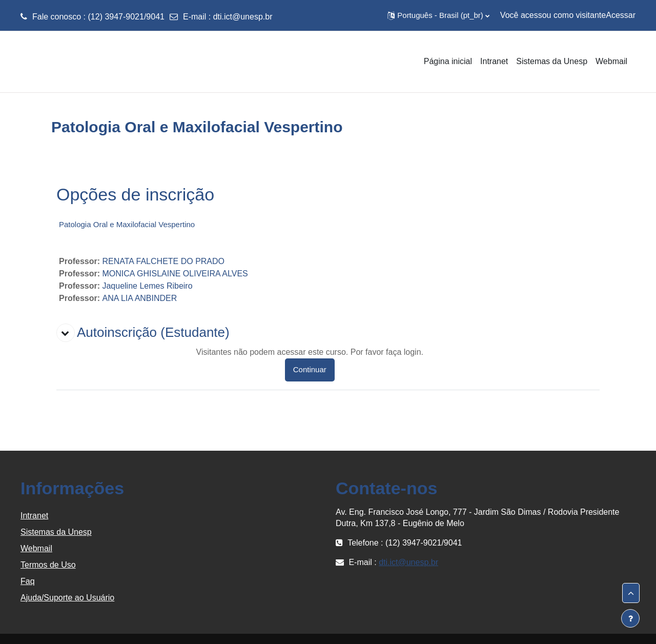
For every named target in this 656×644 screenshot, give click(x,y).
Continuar (310, 369)
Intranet (34, 516)
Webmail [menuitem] (611, 61)
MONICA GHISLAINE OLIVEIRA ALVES (175, 274)
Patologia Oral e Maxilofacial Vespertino (127, 224)
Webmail (36, 548)
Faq (28, 581)
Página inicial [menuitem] (448, 61)
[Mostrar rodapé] (630, 618)
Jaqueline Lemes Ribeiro (147, 286)
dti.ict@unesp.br (243, 17)
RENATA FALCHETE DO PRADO (163, 261)
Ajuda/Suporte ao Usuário (67, 598)
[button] (438, 15)
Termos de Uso (48, 565)
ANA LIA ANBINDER (139, 298)
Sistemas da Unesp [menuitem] (552, 61)
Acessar (621, 15)
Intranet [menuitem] (494, 61)
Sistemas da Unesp (56, 532)
